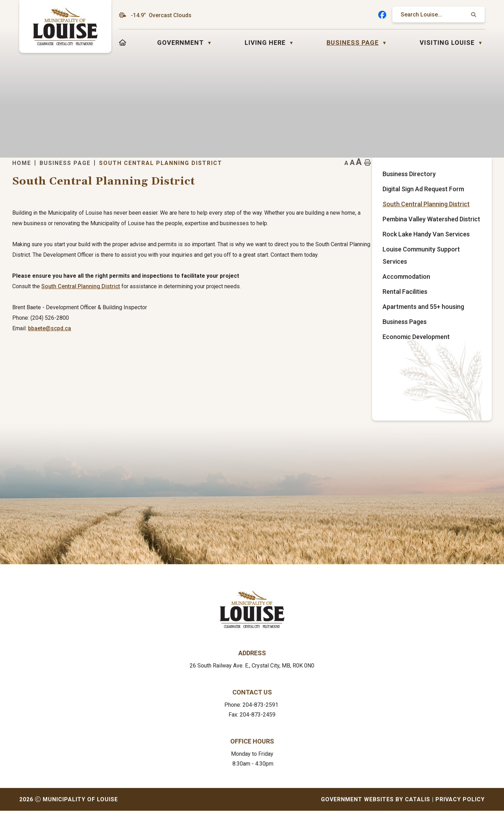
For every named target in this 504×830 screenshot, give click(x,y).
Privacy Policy (460, 819)
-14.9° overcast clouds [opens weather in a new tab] (161, 15)
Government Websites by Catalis (376, 819)
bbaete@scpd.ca (184, 349)
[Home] (123, 43)
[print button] (474, 174)
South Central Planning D (207, 307)
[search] (435, 15)
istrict (247, 307)
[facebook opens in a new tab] (382, 15)
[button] (473, 15)
